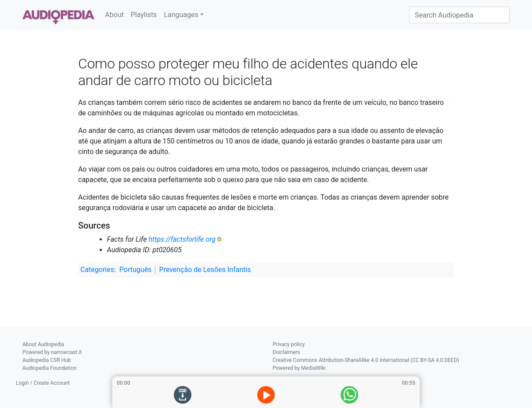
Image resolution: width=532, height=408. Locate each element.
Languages (181, 15)
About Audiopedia (43, 344)
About (114, 15)
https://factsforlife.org (182, 239)
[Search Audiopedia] (459, 15)
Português (136, 270)
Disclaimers (286, 352)
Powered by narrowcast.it (52, 352)
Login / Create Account (43, 383)
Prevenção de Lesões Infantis (205, 270)
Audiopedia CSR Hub (47, 360)
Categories (97, 270)
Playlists (144, 15)
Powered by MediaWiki (299, 368)
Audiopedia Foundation (49, 368)
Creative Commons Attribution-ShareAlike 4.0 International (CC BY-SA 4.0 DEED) (366, 360)
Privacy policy (289, 344)
